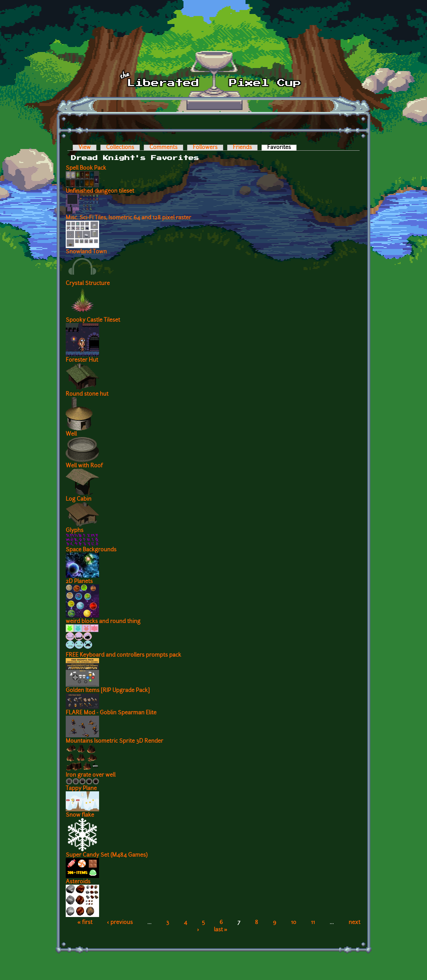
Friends (242, 148)
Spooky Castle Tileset (93, 320)
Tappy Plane (81, 789)
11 (313, 923)
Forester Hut (82, 360)
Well (71, 434)
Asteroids (78, 882)
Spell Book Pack (86, 168)
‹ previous (120, 923)
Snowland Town (86, 252)
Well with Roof (84, 466)
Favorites (282, 148)
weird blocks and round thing (103, 622)
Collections (120, 148)
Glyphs (75, 531)
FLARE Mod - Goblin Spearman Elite (111, 713)
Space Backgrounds (91, 550)
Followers (205, 148)
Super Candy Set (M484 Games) (107, 855)
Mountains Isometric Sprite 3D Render (114, 741)
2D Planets (79, 582)
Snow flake (80, 815)
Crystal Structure (88, 284)
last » (221, 930)
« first (85, 923)
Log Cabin (79, 499)
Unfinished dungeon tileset (100, 191)
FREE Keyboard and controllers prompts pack (123, 655)
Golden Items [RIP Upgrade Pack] (108, 691)
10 (294, 923)
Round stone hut (87, 394)
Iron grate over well (91, 775)
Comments (163, 148)
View (85, 148)
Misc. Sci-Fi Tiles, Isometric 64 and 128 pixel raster (128, 218)
